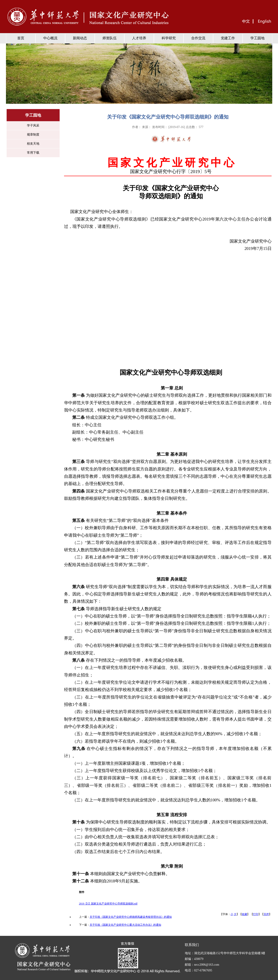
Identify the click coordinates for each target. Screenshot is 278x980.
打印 (256, 914)
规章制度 (33, 135)
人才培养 (139, 38)
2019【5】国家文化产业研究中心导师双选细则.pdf (108, 904)
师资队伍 (110, 38)
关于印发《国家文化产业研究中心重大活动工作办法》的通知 (125, 925)
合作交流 (198, 38)
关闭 (266, 914)
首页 (21, 38)
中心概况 (50, 38)
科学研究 (169, 38)
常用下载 (33, 153)
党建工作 (228, 38)
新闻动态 (80, 38)
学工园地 (257, 38)
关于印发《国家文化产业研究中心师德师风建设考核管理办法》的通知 (131, 917)
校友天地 (33, 144)
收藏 (244, 914)
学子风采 (33, 126)
